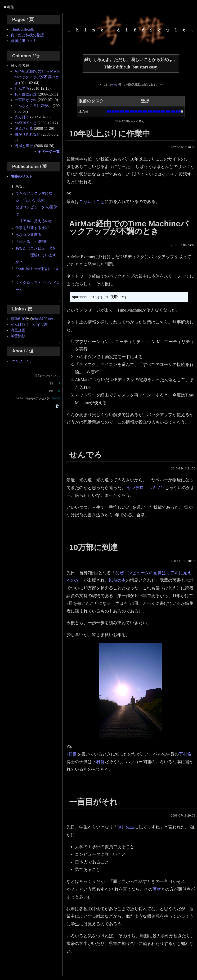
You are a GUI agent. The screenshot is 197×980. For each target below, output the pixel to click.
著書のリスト (22, 176)
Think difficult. (22, 29)
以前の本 (117, 580)
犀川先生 (126, 827)
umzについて (21, 361)
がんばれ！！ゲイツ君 (29, 325)
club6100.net (43, 319)
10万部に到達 (26, 94)
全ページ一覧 (49, 152)
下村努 (98, 762)
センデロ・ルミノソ (146, 488)
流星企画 (18, 330)
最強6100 (18, 319)
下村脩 (185, 754)
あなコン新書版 (28, 235)
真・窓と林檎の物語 (27, 35)
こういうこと (92, 202)
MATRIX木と (26, 123)
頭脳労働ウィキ (24, 41)
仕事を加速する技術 (32, 228)
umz (113, 85)
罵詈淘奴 (18, 336)
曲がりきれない (28, 134)
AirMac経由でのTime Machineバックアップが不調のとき (37, 77)
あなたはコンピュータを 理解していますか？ (36, 255)
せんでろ (22, 88)
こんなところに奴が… (33, 106)
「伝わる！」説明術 (32, 241)
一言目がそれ (26, 100)
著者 (157, 889)
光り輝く (22, 117)
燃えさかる (24, 128)
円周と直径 (24, 146)
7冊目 (72, 754)
